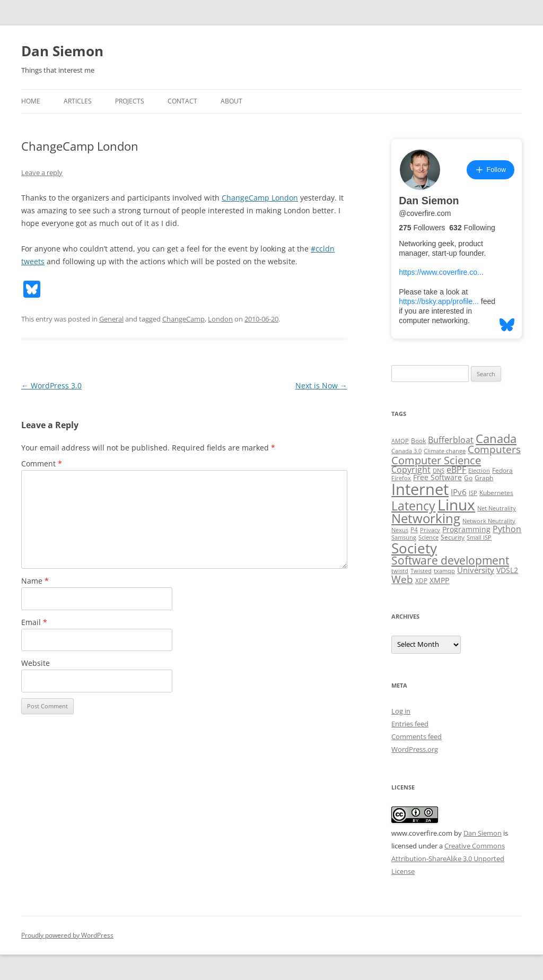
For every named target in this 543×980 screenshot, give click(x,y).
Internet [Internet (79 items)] (420, 489)
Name (35, 581)
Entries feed (410, 724)
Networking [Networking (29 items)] (426, 518)
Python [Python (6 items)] (507, 529)
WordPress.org (415, 749)
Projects (130, 101)
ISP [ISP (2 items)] (473, 493)
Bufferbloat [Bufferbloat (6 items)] (451, 440)
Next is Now (321, 385)
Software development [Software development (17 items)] (450, 560)
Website (36, 663)
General (111, 319)
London (220, 319)
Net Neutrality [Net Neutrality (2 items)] (497, 508)
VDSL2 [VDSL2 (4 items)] (507, 570)
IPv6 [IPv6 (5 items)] (459, 492)
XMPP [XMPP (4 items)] (439, 580)
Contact (182, 101)
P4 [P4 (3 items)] (414, 530)
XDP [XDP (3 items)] (421, 581)
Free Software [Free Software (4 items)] (437, 478)
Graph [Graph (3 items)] (484, 478)
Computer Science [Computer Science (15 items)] (436, 460)
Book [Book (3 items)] (418, 441)
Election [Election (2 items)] (479, 471)
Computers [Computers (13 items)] (494, 449)
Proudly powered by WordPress (67, 935)
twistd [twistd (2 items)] (400, 571)
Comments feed (417, 736)
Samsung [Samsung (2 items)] (404, 537)
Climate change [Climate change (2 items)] (445, 451)
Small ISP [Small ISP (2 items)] (479, 537)
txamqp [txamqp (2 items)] (444, 571)
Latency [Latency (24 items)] (413, 506)
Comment (42, 463)
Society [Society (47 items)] (414, 548)
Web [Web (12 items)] (402, 579)
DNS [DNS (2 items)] (439, 471)
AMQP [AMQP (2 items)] (400, 441)
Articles (78, 101)
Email (34, 622)
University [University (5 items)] (476, 570)
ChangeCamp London (260, 198)
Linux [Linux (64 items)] (456, 505)
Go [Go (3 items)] (468, 478)
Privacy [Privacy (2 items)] (430, 530)
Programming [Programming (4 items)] (466, 530)
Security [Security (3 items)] (453, 537)
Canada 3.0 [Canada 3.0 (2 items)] (406, 451)
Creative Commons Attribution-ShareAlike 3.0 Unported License (448, 858)
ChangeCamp (183, 319)
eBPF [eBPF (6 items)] (456, 470)
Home (31, 101)
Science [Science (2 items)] (428, 537)
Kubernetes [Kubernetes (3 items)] (496, 493)
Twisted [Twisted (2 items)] (421, 571)
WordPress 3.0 (51, 385)
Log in (401, 711)
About (231, 101)
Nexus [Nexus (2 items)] (400, 530)
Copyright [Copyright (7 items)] (411, 470)
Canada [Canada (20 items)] (496, 439)
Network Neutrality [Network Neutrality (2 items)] (489, 521)
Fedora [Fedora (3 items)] (502, 470)
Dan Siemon (62, 51)
